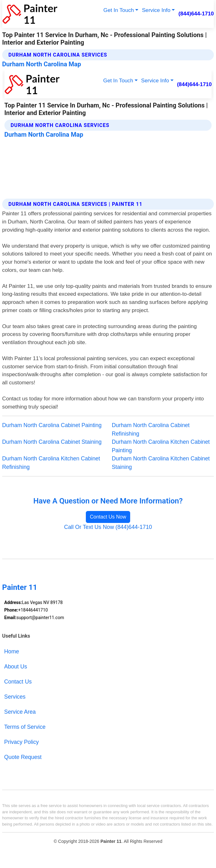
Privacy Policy (21, 742)
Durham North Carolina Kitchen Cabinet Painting (161, 446)
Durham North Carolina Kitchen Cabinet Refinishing (51, 463)
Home (11, 651)
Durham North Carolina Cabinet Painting (52, 425)
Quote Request (23, 757)
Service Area (20, 712)
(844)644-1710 (196, 14)
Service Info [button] (156, 10)
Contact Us (18, 682)
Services (15, 697)
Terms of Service (25, 727)
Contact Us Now (108, 517)
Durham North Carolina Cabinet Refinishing (151, 429)
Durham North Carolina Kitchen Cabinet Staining (161, 463)
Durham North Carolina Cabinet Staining (52, 442)
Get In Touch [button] (119, 10)
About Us (16, 667)
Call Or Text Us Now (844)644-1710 (108, 527)
